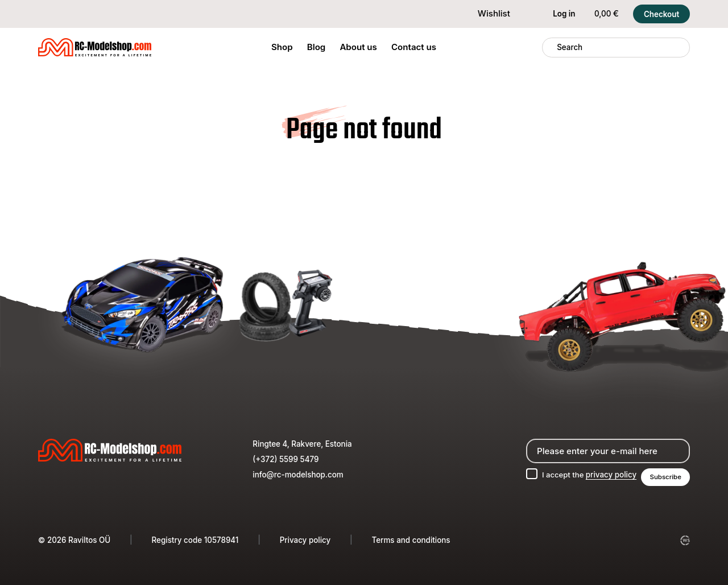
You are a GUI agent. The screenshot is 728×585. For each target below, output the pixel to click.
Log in (557, 14)
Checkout (661, 14)
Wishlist (487, 13)
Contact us (414, 47)
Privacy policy (305, 540)
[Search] (550, 48)
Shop (282, 47)
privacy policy (610, 474)
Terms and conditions (411, 540)
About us (358, 47)
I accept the (588, 474)
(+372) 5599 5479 (286, 459)
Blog (317, 47)
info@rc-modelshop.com (298, 474)
